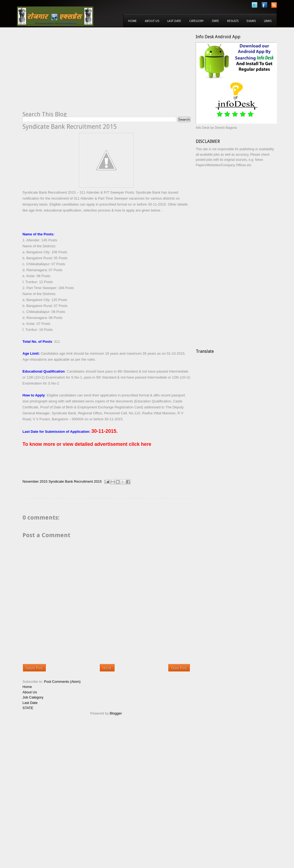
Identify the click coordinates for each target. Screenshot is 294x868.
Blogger (116, 713)
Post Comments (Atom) (62, 682)
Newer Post (34, 668)
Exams (251, 21)
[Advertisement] (68, 72)
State (215, 21)
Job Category (33, 697)
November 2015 (35, 481)
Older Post (179, 668)
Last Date (174, 21)
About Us (152, 21)
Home (132, 21)
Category (196, 21)
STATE (28, 708)
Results (233, 21)
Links (268, 21)
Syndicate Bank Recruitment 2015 (75, 481)
